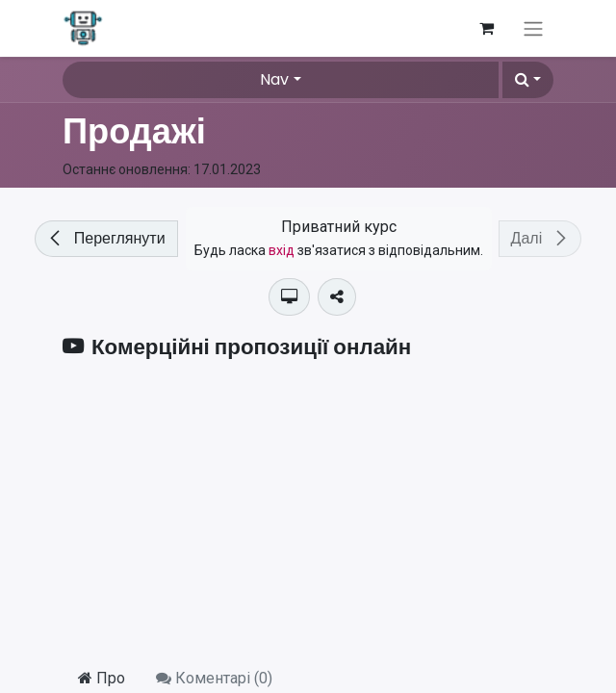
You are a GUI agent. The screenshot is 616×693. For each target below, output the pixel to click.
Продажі (134, 131)
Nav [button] (274, 79)
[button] (528, 80)
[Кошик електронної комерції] (486, 28)
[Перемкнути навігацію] (533, 28)
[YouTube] (308, 513)
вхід (282, 250)
